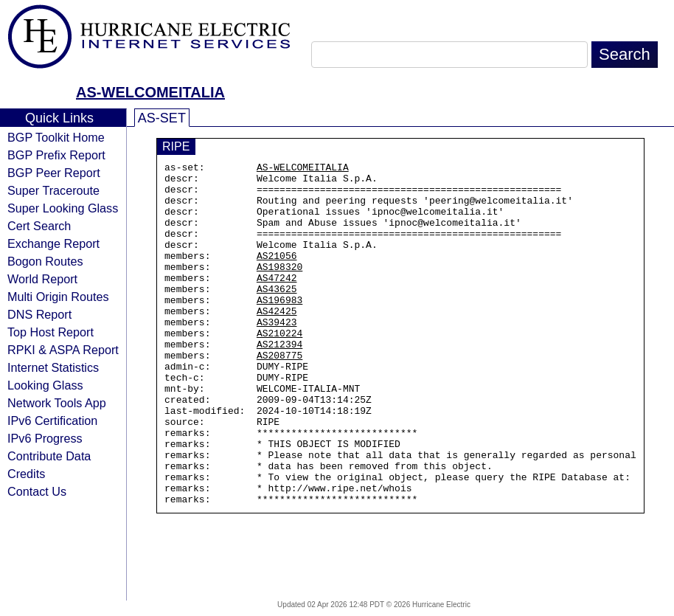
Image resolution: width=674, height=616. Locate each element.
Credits (26, 474)
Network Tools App (57, 403)
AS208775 (279, 395)
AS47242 (277, 302)
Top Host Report (51, 332)
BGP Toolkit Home (56, 137)
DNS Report (39, 314)
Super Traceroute (53, 190)
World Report (42, 279)
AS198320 (279, 288)
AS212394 (279, 381)
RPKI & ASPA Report (63, 350)
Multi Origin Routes (58, 297)
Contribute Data (49, 456)
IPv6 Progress (45, 438)
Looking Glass (45, 385)
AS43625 (277, 315)
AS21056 (277, 275)
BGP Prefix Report (56, 155)
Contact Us (37, 491)
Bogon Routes (45, 261)
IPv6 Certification (52, 421)
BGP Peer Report (54, 173)
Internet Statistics (53, 367)
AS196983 (279, 328)
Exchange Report (53, 243)
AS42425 (277, 342)
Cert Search (39, 226)
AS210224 (279, 368)
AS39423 (277, 355)
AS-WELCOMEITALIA (150, 92)
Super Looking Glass (63, 208)
